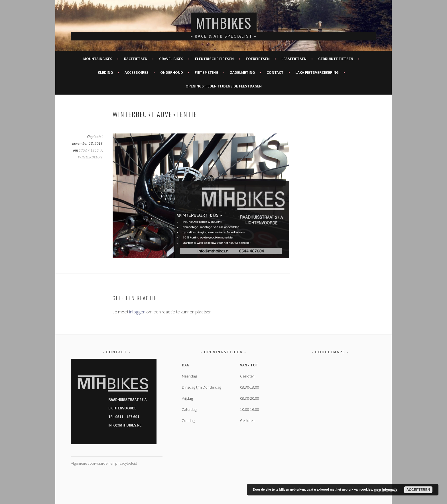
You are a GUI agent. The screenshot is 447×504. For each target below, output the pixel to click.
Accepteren (418, 490)
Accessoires (137, 72)
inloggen (137, 312)
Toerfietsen (258, 59)
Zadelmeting (242, 72)
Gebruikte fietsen (336, 59)
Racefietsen (136, 59)
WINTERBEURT (90, 157)
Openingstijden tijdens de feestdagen (224, 86)
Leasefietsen (294, 59)
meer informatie (386, 489)
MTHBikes (224, 23)
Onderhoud (172, 72)
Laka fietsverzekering (317, 72)
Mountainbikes (98, 59)
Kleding (105, 72)
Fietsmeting (207, 72)
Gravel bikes (171, 59)
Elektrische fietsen (214, 59)
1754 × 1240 (89, 150)
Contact (275, 72)
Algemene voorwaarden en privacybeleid (104, 463)
